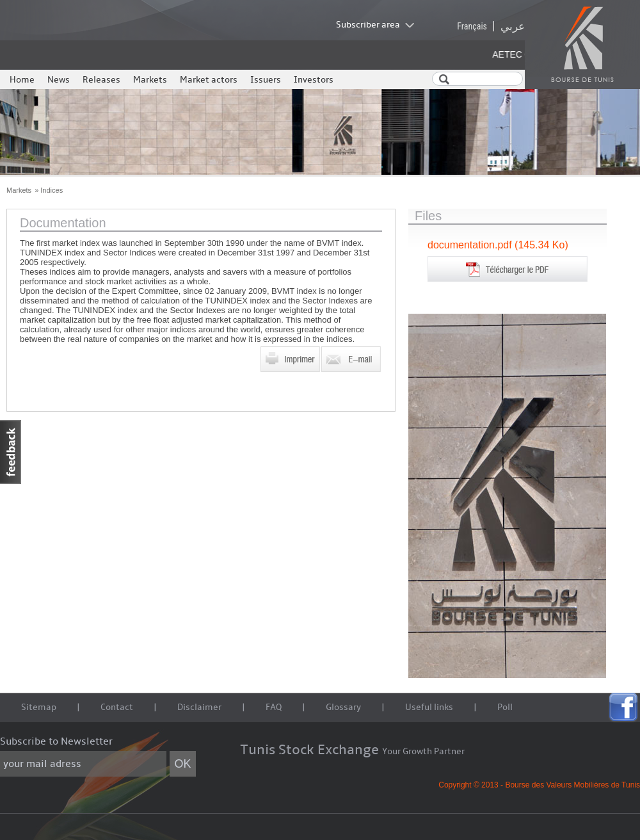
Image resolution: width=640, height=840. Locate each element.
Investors (314, 80)
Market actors (209, 80)
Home (22, 80)
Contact (117, 707)
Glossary (343, 707)
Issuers (266, 80)
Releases (101, 80)
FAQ (274, 707)
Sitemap (39, 707)
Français (472, 26)
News (59, 80)
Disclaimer (199, 707)
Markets (150, 80)
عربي (513, 26)
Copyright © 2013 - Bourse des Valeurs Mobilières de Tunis (539, 785)
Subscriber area (368, 25)
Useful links (429, 707)
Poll (505, 707)
